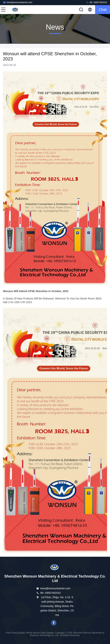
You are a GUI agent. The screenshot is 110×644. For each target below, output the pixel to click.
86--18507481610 (97, 2)
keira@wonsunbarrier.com (18, 2)
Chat (102, 10)
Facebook (54, 623)
